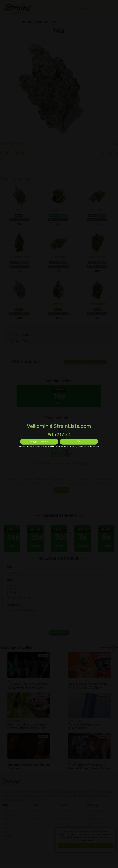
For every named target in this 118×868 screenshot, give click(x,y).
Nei (79, 442)
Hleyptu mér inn (39, 442)
